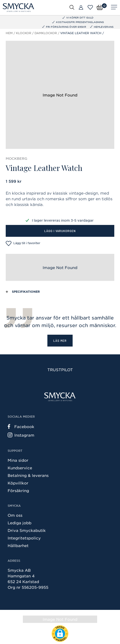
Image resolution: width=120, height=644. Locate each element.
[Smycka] (19, 8)
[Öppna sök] (72, 7)
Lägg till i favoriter (23, 243)
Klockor (24, 33)
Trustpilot (60, 370)
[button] (60, 634)
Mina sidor (18, 460)
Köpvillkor (18, 483)
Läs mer (60, 340)
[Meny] (114, 8)
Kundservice (20, 468)
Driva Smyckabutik (27, 530)
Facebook (21, 426)
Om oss (15, 515)
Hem (9, 33)
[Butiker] (81, 8)
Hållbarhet (18, 545)
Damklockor (46, 33)
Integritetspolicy (24, 538)
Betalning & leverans (28, 475)
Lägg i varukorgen (60, 231)
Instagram (21, 435)
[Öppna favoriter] (90, 7)
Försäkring (18, 490)
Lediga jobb (20, 523)
